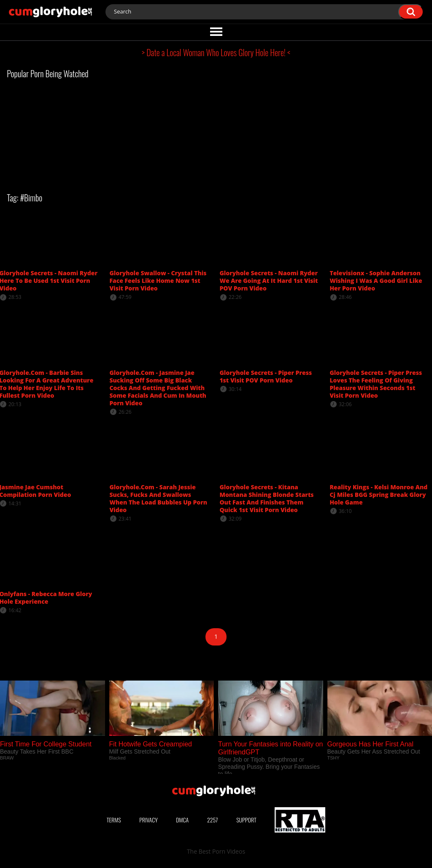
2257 (213, 820)
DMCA (182, 820)
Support (246, 820)
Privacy (148, 820)
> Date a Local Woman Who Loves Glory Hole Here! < (216, 52)
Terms (114, 820)
